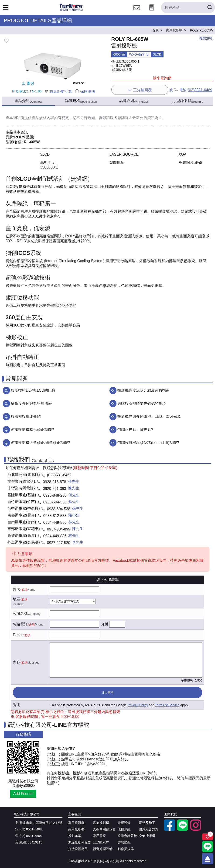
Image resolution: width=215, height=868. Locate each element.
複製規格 (206, 38)
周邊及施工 (147, 823)
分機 (105, 624)
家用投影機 (76, 823)
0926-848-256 (55, 495)
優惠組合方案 (149, 829)
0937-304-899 (59, 529)
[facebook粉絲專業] (170, 829)
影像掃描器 (126, 849)
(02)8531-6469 (200, 90)
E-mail (18, 635)
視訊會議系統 (127, 836)
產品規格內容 (43, 118)
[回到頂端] (208, 859)
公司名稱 (20, 613)
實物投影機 (101, 823)
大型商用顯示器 (104, 829)
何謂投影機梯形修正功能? (32, 430)
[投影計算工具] (152, 12)
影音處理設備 (102, 849)
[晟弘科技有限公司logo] (71, 10)
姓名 (17, 589)
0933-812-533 (55, 516)
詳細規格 (81, 101)
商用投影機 (76, 829)
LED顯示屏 (101, 842)
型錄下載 (187, 101)
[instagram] (196, 829)
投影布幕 (75, 836)
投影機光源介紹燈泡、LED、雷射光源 (149, 416)
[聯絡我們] (137, 12)
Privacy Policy (138, 705)
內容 (17, 662)
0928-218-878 (55, 482)
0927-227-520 (59, 543)
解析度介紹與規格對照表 (31, 403)
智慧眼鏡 (124, 842)
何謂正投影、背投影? (135, 430)
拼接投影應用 (78, 849)
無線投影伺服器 (79, 842)
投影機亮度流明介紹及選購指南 (143, 390)
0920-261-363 (55, 489)
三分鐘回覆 (140, 90)
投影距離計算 (58, 91)
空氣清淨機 (147, 836)
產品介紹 (28, 101)
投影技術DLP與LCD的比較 (33, 390)
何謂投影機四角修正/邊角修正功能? (40, 443)
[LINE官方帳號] (183, 829)
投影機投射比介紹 (26, 416)
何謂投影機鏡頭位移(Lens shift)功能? (148, 443)
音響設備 (124, 823)
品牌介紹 (134, 101)
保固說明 (85, 91)
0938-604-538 (55, 502)
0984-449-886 (55, 522)
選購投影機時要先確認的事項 (142, 403)
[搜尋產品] (188, 7)
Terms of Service (167, 705)
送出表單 (108, 692)
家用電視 (99, 836)
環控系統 (124, 829)
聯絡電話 (20, 624)
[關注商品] (208, 837)
